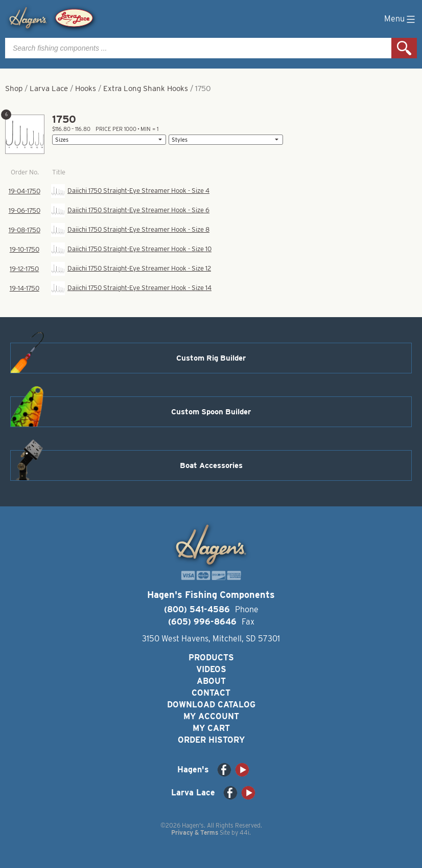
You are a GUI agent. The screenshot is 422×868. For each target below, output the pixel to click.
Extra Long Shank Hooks (146, 88)
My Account (211, 716)
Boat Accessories (211, 465)
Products (211, 658)
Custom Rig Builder (211, 358)
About (211, 681)
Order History (211, 740)
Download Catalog (211, 705)
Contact (211, 693)
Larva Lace (49, 88)
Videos (211, 669)
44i (244, 832)
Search (404, 48)
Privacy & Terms (195, 832)
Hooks (86, 88)
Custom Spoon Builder (211, 412)
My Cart (211, 728)
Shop (14, 88)
